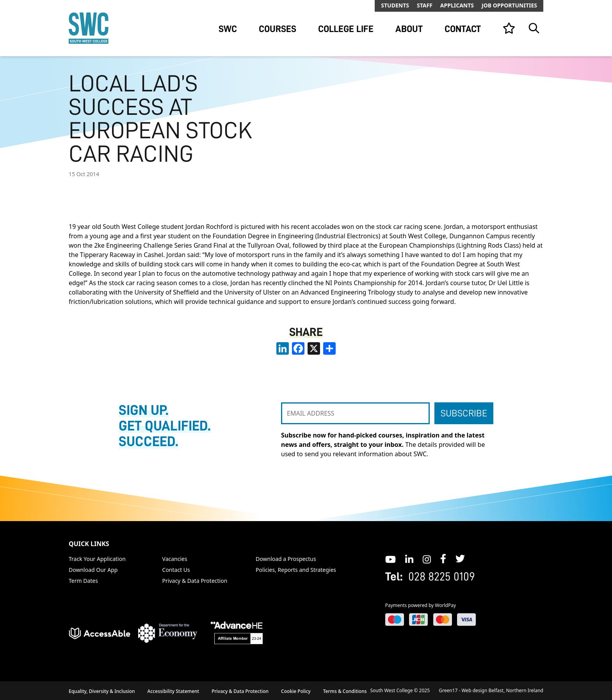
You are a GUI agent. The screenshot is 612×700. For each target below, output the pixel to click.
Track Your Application (97, 559)
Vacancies (175, 559)
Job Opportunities (509, 5)
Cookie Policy (296, 691)
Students (395, 5)
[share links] (329, 348)
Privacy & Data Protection (195, 581)
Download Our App (93, 570)
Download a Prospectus (286, 559)
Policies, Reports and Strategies (296, 570)
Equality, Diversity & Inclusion (102, 691)
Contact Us (176, 570)
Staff (425, 5)
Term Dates (83, 581)
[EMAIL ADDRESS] (355, 413)
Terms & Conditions (345, 691)
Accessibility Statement (173, 691)
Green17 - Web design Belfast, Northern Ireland (491, 690)
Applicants (457, 5)
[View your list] (509, 28)
